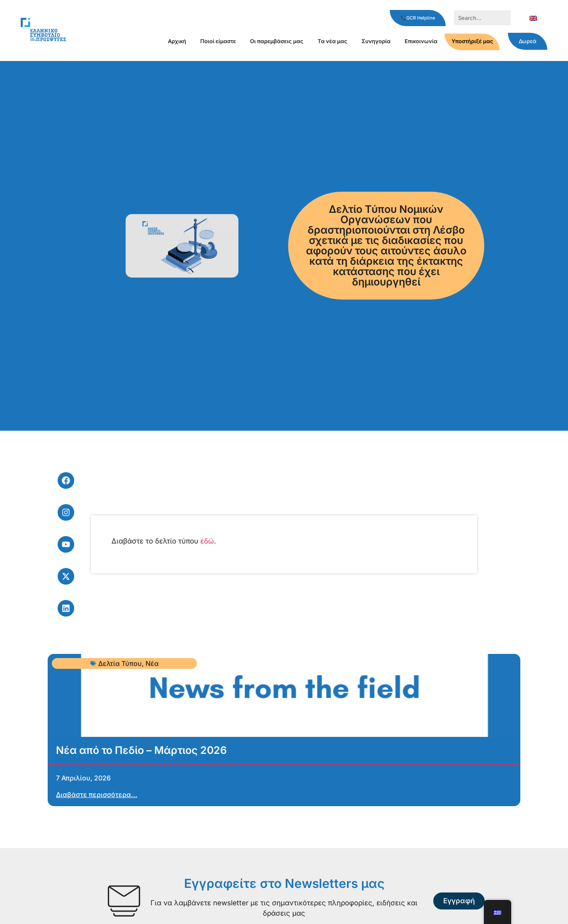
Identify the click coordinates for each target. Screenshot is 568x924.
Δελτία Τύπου (120, 663)
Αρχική (177, 41)
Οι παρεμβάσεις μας (277, 41)
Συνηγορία (376, 41)
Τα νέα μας (333, 41)
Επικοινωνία (421, 41)
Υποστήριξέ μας (472, 41)
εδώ (207, 541)
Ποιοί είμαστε (218, 41)
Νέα (152, 663)
